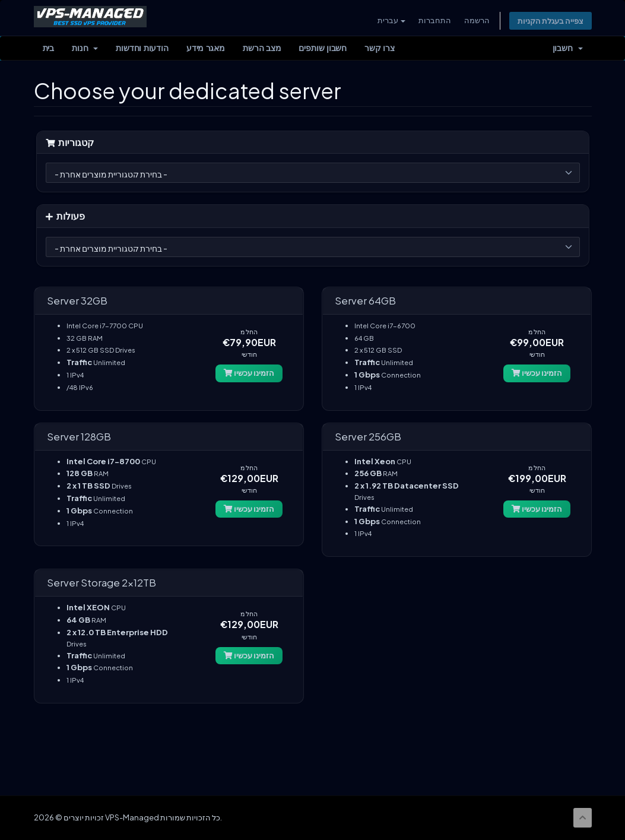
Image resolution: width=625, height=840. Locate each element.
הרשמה (476, 20)
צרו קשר (379, 49)
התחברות (434, 20)
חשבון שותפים (323, 49)
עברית (390, 20)
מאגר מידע (206, 49)
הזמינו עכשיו (249, 373)
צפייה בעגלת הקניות (550, 21)
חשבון (568, 49)
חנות (85, 49)
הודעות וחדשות (142, 49)
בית (49, 49)
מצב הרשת (262, 49)
